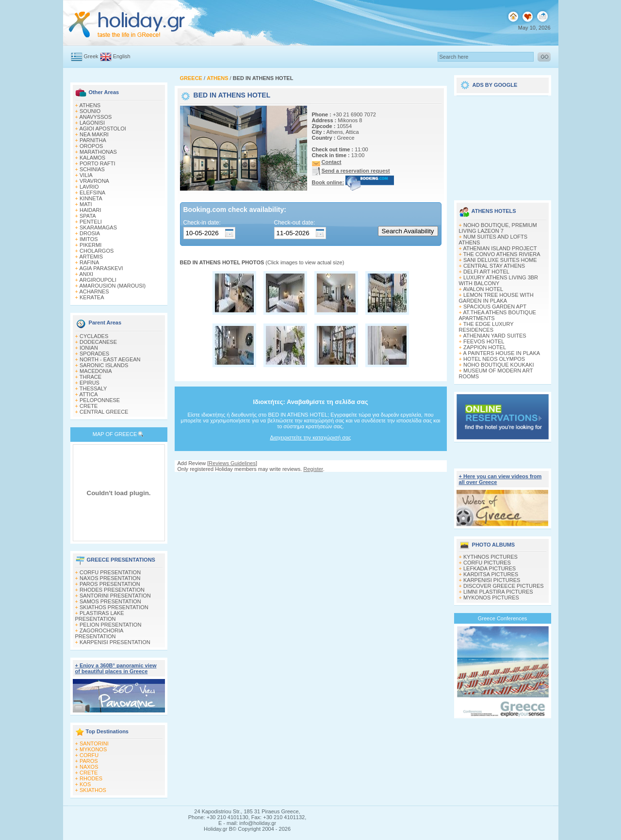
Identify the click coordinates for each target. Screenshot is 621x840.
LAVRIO (89, 187)
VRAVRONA (94, 181)
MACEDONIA (96, 371)
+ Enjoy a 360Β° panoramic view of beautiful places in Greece (116, 668)
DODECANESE (98, 342)
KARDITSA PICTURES (491, 574)
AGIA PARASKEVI (101, 268)
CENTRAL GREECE (104, 412)
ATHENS (90, 105)
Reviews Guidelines (232, 463)
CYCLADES (94, 336)
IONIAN (89, 348)
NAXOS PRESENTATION (110, 578)
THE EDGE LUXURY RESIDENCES (486, 327)
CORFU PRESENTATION (110, 572)
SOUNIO (90, 111)
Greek (91, 56)
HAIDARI (90, 210)
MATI (86, 204)
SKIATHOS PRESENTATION (114, 607)
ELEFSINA (92, 193)
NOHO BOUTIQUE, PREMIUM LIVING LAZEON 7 (498, 228)
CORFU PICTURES (487, 563)
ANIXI (86, 274)
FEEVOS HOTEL (484, 341)
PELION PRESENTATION (110, 625)
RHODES (91, 778)
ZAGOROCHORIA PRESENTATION (99, 633)
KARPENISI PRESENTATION (115, 642)
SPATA (88, 216)
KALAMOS (92, 158)
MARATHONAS (98, 152)
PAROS (89, 761)
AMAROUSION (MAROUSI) (112, 286)
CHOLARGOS (97, 251)
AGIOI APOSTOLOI (102, 129)
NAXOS (89, 767)
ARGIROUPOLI (98, 280)
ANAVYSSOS (95, 117)
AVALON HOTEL (483, 289)
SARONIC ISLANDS (104, 365)
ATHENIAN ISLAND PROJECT (500, 248)
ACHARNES (94, 291)
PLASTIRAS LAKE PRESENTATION (100, 616)
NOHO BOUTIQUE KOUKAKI (498, 365)
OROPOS (91, 146)
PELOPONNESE (100, 400)
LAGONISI (92, 123)
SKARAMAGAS (98, 227)
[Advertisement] (503, 145)
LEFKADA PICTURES (490, 568)
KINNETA (91, 198)
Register (313, 469)
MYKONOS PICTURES (491, 598)
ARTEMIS (91, 257)
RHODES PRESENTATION (112, 590)
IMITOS (89, 239)
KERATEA (92, 297)
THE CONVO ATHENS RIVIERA (502, 254)
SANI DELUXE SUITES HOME (500, 260)
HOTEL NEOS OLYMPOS (494, 359)
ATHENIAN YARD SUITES (494, 336)
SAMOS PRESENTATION (110, 601)
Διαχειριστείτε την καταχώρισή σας (310, 437)
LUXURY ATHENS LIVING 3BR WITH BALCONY (499, 280)
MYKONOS (93, 749)
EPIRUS (90, 383)
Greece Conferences (503, 618)
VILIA (86, 175)
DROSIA (90, 233)
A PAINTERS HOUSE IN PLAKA (501, 353)
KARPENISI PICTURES (492, 580)
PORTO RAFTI (98, 163)
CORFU (89, 755)
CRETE (89, 406)
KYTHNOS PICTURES (490, 557)
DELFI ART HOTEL (486, 272)
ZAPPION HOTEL (485, 347)
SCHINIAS (92, 169)
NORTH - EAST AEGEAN (110, 359)
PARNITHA (93, 140)
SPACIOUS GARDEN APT (495, 307)
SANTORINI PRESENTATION (115, 596)
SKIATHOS (93, 790)
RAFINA (89, 262)
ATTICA (88, 394)
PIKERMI (90, 245)
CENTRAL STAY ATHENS (494, 266)
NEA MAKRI (94, 134)
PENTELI (91, 222)
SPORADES (94, 354)
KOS (85, 784)
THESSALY (93, 388)
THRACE (90, 377)
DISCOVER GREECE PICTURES (504, 586)
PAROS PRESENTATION (110, 584)
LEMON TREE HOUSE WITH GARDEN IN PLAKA (496, 298)
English (122, 56)
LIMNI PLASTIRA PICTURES (498, 592)
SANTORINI (94, 743)
